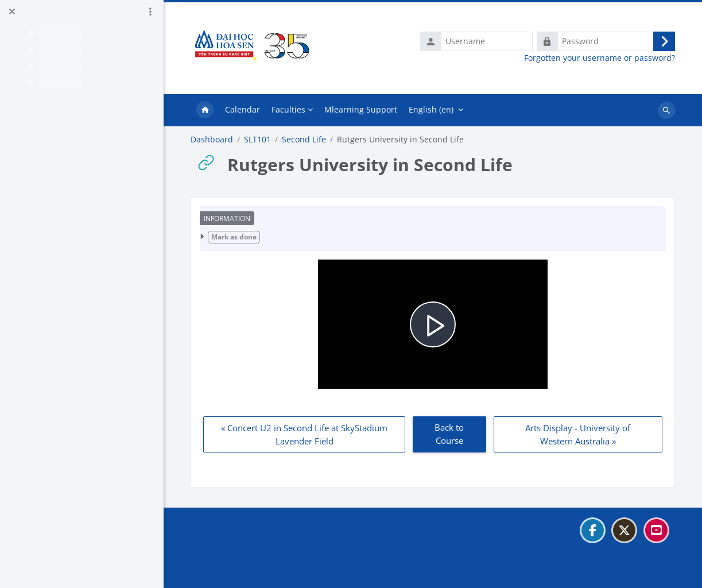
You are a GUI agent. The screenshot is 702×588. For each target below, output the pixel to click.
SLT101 (257, 140)
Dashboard (212, 140)
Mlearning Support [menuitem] (361, 109)
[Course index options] (150, 11)
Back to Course (449, 434)
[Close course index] (12, 11)
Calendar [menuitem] (243, 109)
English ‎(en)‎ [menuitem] (431, 109)
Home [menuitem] (205, 110)
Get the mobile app (233, 573)
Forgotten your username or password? (600, 58)
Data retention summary (243, 558)
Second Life (304, 140)
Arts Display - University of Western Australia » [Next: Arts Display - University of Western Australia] (578, 434)
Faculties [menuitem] (288, 109)
